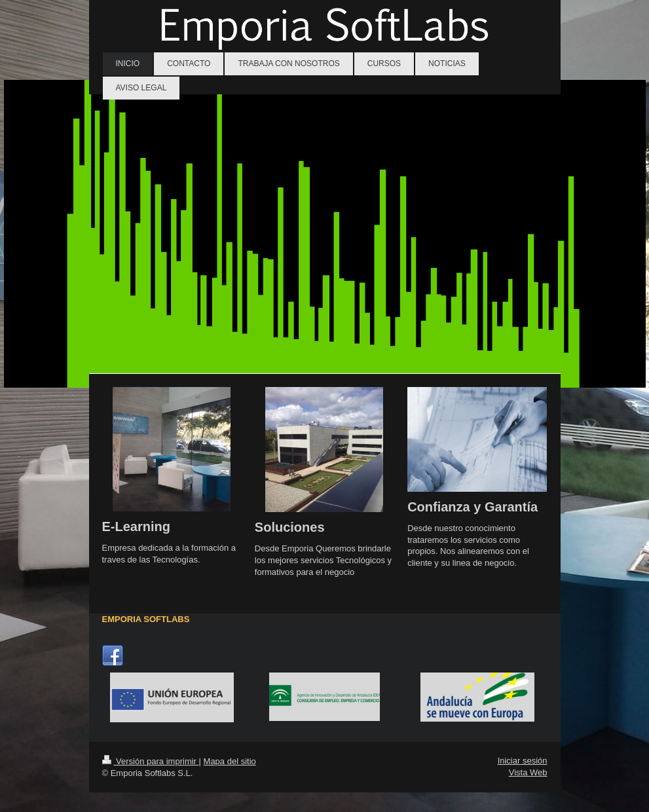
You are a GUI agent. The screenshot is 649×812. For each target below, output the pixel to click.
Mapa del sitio (230, 761)
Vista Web (528, 772)
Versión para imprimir (151, 761)
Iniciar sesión (523, 761)
